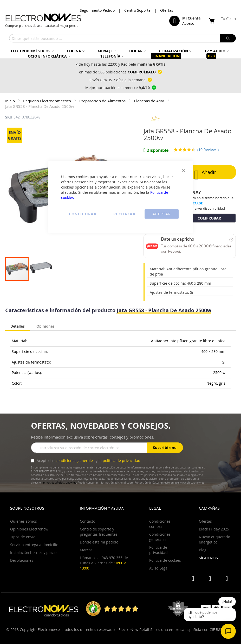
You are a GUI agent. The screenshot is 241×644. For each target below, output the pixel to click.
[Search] (228, 38)
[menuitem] (32, 51)
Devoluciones (22, 560)
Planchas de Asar (150, 101)
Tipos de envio (23, 537)
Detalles (18, 326)
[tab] (18, 327)
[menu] (120, 54)
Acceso (188, 23)
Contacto (87, 521)
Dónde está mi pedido (99, 542)
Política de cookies (165, 560)
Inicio (11, 101)
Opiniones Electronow (29, 529)
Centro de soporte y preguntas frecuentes (99, 532)
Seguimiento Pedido (97, 10)
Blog (203, 550)
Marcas (86, 550)
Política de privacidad (158, 550)
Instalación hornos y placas (34, 552)
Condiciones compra (160, 524)
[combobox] (122, 38)
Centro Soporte (137, 10)
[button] (41, 269)
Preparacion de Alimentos (103, 101)
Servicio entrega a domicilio (34, 545)
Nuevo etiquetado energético (214, 539)
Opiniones (45, 326)
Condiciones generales (160, 537)
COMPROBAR (209, 218)
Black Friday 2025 (214, 529)
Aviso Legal (159, 568)
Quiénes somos (24, 521)
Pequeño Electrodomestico (48, 101)
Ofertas (167, 10)
